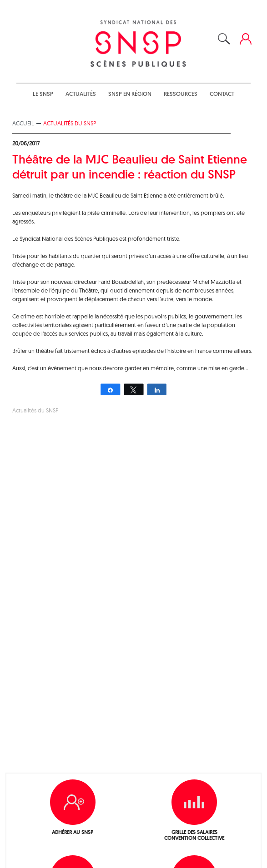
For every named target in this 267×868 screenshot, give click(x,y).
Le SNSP (43, 94)
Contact (222, 94)
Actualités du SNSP (70, 124)
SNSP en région (130, 94)
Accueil (23, 124)
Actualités (81, 94)
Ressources (181, 94)
